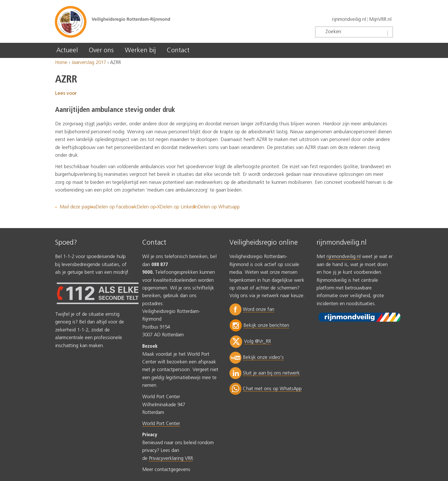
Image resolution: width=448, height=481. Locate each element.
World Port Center (161, 424)
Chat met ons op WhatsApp (272, 389)
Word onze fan (259, 310)
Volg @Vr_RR (257, 342)
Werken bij (140, 50)
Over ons (101, 50)
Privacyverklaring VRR (171, 459)
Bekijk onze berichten (266, 326)
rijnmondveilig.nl (349, 20)
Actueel (67, 50)
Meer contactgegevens (166, 470)
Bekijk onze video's (263, 358)
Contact (178, 50)
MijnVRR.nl (380, 20)
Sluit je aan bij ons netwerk (271, 373)
